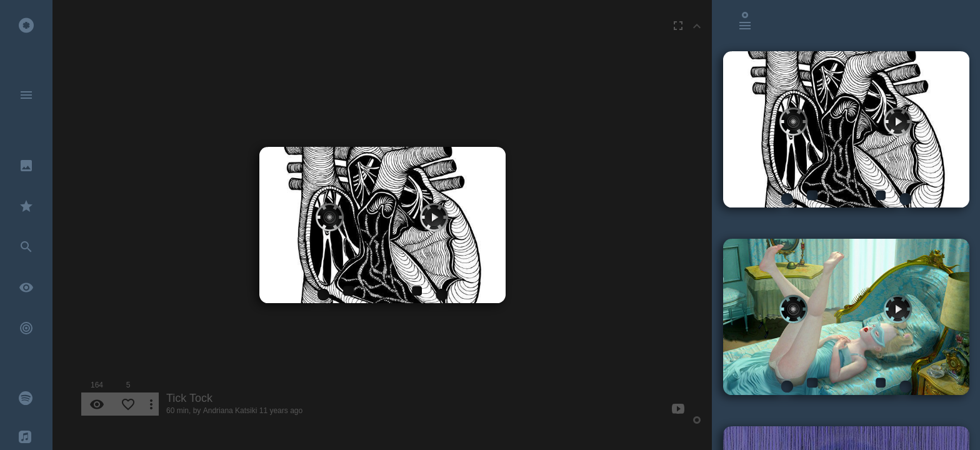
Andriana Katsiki (230, 411)
